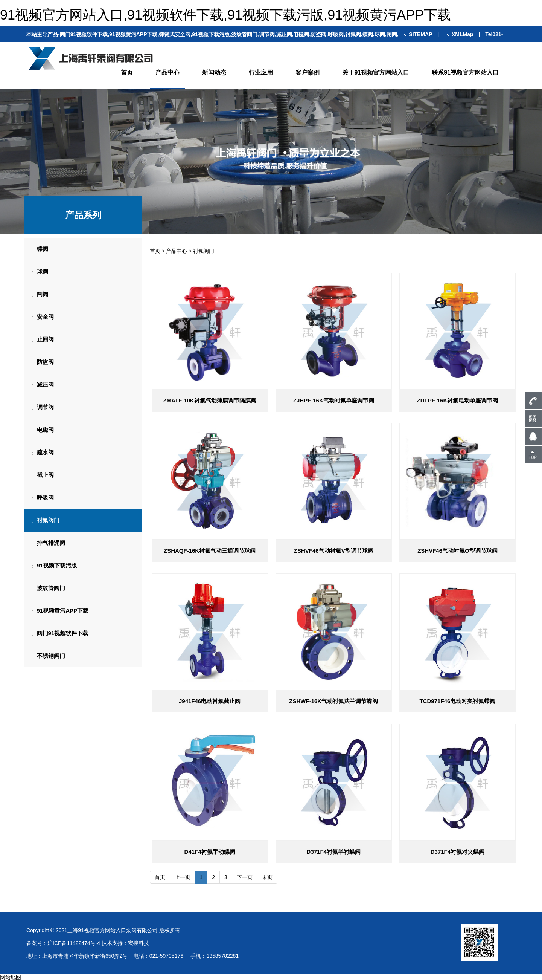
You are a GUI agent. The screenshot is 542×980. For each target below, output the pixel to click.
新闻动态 (214, 72)
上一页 (183, 876)
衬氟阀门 (204, 250)
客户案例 (308, 72)
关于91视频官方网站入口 (376, 72)
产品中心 (167, 72)
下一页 (245, 876)
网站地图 (11, 976)
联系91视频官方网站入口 (465, 72)
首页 (127, 72)
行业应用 (261, 72)
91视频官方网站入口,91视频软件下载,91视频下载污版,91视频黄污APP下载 (225, 15)
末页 (267, 876)
